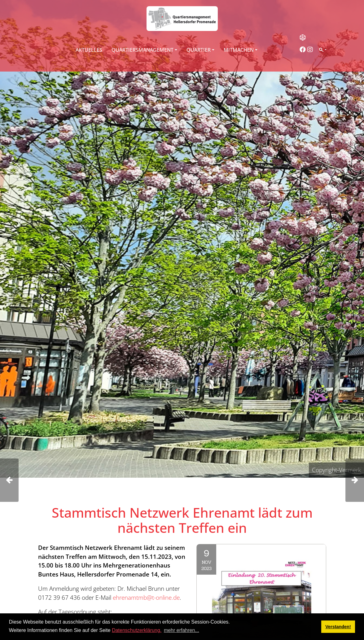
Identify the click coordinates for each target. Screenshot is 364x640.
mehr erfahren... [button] (182, 630)
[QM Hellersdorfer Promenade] (182, 19)
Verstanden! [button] (338, 627)
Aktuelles (89, 50)
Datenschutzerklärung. (137, 630)
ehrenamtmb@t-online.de (146, 597)
